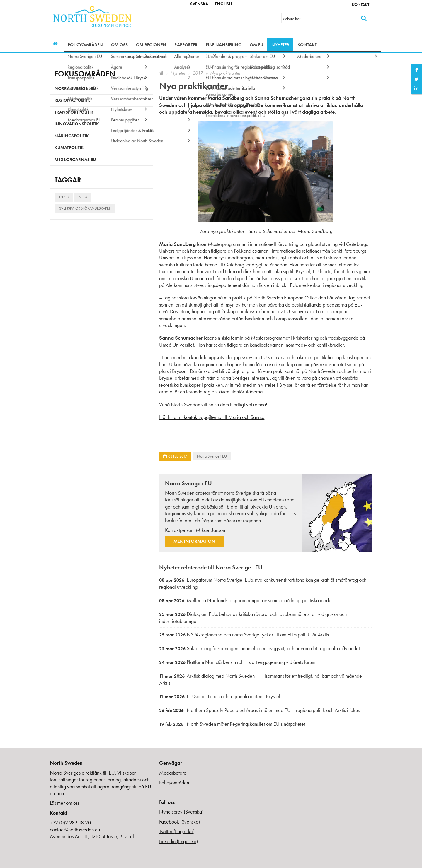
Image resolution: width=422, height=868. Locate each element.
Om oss (119, 45)
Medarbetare (173, 773)
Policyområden (85, 45)
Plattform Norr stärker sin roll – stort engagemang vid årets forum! (238, 662)
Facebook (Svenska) (179, 822)
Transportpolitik (74, 112)
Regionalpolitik (72, 100)
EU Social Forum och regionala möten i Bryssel (220, 696)
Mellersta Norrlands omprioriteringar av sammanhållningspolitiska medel (246, 600)
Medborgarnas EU (75, 160)
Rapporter (186, 45)
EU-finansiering (224, 45)
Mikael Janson (210, 530)
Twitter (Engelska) (177, 831)
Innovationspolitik (77, 124)
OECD (64, 197)
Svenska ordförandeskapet (85, 208)
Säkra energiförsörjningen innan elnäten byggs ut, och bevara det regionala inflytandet (260, 648)
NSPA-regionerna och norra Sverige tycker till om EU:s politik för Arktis (244, 635)
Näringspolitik (72, 136)
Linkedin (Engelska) (178, 841)
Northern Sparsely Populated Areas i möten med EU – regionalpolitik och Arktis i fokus (259, 710)
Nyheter (280, 45)
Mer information (194, 541)
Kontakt (361, 4)
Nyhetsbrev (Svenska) (181, 812)
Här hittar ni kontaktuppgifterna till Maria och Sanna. (212, 417)
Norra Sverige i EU (212, 456)
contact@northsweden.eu (75, 830)
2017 (198, 73)
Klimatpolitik (69, 148)
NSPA (83, 197)
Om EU (256, 45)
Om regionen (151, 45)
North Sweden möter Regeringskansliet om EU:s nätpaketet (232, 724)
